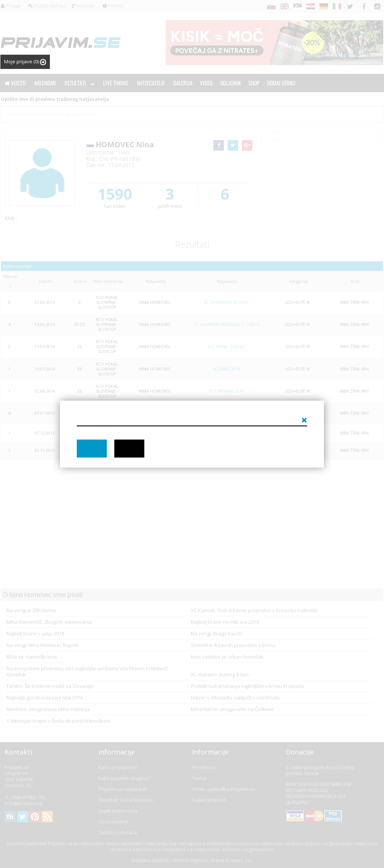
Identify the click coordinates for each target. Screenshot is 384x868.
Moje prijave (25, 62)
